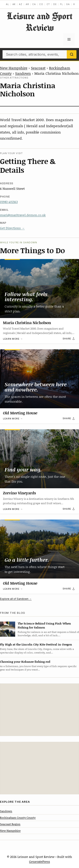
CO (41, 4)
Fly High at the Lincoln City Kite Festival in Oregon (36, 644)
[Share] (69, 339)
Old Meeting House (20, 413)
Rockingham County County (18, 818)
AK (14, 4)
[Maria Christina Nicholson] (39, 289)
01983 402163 (9, 202)
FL (62, 4)
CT (48, 4)
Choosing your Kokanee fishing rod (25, 662)
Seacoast (38, 68)
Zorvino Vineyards (19, 493)
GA (68, 4)
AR (27, 4)
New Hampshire (14, 68)
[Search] (72, 54)
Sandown (23, 73)
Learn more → (13, 339)
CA (34, 4)
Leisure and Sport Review (40, 22)
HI (74, 4)
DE (55, 4)
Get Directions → (12, 228)
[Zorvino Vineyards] (39, 459)
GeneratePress (39, 861)
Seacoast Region (10, 824)
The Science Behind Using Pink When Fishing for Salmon (44, 625)
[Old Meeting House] (39, 379)
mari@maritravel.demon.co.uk (23, 215)
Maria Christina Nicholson (27, 323)
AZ (21, 4)
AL (7, 4)
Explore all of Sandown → (16, 599)
